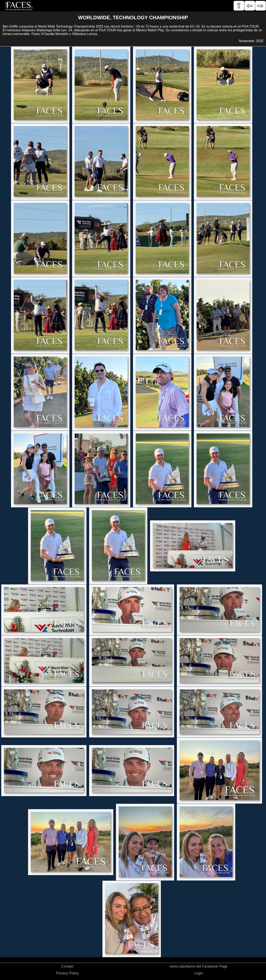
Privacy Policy (67, 973)
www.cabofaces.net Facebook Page (198, 966)
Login (199, 973)
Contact (67, 966)
